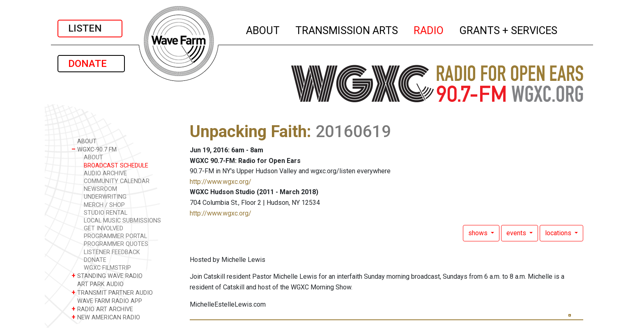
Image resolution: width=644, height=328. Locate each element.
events (517, 233)
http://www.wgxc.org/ (221, 182)
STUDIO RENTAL (106, 213)
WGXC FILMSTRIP (107, 268)
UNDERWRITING (105, 197)
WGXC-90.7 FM (94, 149)
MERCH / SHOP (104, 205)
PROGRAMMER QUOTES (116, 244)
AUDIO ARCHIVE (105, 173)
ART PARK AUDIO (98, 284)
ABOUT (263, 29)
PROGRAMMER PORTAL (115, 236)
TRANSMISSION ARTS (347, 29)
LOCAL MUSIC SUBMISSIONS (122, 221)
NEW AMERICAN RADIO (106, 317)
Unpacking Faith (248, 132)
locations (559, 233)
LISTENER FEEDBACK (112, 252)
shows (479, 233)
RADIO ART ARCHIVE (102, 309)
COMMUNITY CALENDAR (117, 181)
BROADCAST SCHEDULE (116, 166)
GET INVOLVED (103, 228)
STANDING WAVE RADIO (107, 276)
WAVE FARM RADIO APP (107, 301)
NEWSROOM (100, 189)
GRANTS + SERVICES (509, 29)
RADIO (429, 29)
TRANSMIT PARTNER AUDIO (112, 292)
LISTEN (90, 28)
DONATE (91, 64)
